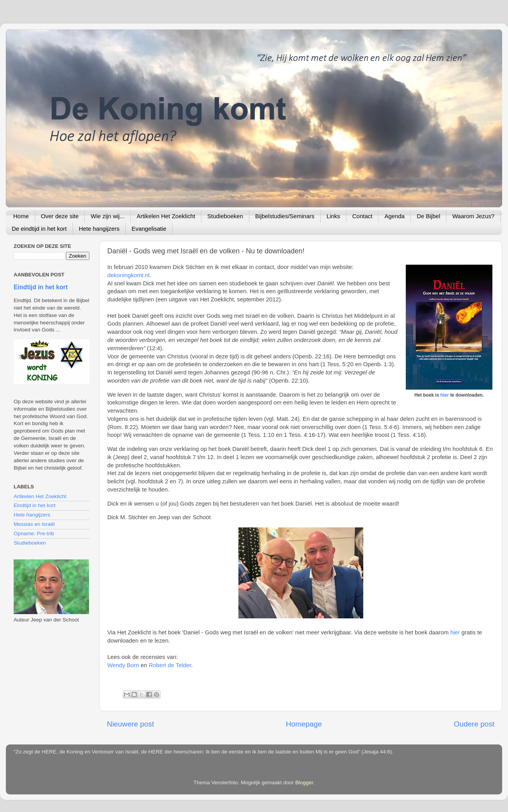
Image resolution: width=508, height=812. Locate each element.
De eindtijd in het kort (39, 229)
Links (333, 216)
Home (21, 216)
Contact (362, 216)
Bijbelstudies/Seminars (285, 216)
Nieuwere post (131, 724)
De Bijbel (428, 216)
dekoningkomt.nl (128, 275)
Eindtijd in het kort (41, 287)
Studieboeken (225, 216)
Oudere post (474, 724)
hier (445, 395)
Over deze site (60, 216)
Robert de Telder (170, 665)
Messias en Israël (34, 524)
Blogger (304, 783)
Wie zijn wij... (107, 216)
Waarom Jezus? (473, 216)
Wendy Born (123, 665)
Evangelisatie (149, 229)
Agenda (394, 216)
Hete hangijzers (99, 229)
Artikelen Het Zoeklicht (166, 216)
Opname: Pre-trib (34, 533)
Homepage (304, 724)
